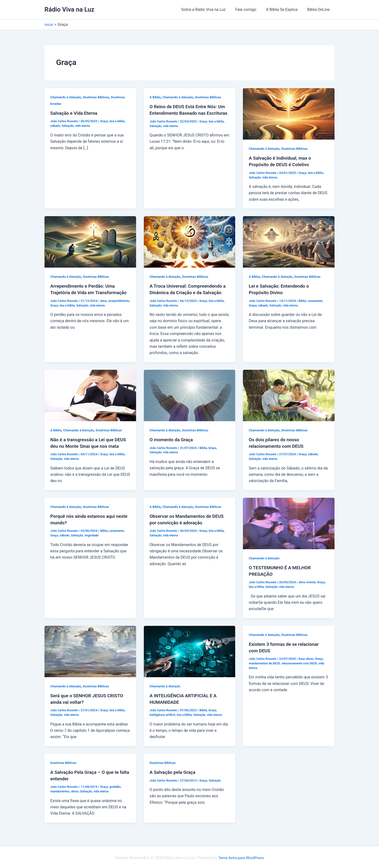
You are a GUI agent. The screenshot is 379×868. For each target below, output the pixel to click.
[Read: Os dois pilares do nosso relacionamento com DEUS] (289, 395)
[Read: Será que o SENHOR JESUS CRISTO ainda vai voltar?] (90, 650)
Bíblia (304, 300)
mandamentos (60, 789)
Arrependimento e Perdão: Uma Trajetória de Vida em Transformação (84, 292)
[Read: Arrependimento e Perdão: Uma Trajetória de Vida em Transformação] (90, 241)
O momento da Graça (172, 439)
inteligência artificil (163, 713)
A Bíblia (155, 97)
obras (76, 789)
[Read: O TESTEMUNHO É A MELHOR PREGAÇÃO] (289, 522)
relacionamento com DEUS (302, 662)
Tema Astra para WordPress (241, 856)
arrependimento (62, 311)
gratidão (117, 785)
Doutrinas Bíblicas (98, 97)
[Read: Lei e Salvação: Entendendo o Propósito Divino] (289, 241)
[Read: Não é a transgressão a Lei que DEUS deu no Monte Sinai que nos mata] (90, 395)
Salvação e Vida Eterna (75, 113)
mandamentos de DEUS (265, 662)
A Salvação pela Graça (174, 770)
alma (105, 306)
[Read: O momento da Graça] (190, 395)
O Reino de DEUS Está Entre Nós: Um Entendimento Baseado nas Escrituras (189, 113)
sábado (55, 126)
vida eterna (84, 126)
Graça (106, 121)
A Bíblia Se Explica (285, 10)
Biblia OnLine (319, 10)
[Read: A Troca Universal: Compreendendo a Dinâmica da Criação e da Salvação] (190, 241)
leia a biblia (119, 121)
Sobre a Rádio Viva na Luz (210, 10)
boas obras (308, 657)
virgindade (93, 534)
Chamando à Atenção (66, 97)
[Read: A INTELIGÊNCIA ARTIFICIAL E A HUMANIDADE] (190, 650)
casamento (317, 300)
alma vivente (309, 581)
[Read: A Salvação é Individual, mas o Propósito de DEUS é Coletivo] (289, 114)
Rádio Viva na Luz (69, 9)
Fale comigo (251, 10)
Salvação (69, 126)
